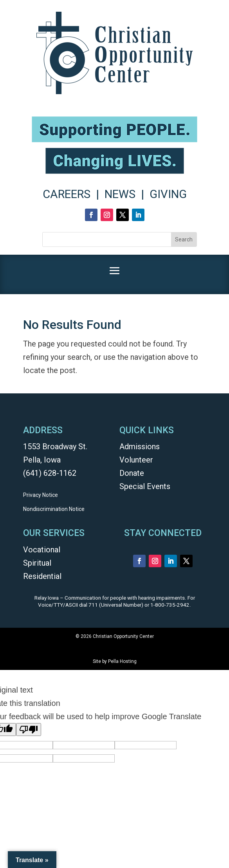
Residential (42, 576)
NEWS (120, 194)
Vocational (42, 550)
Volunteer (136, 460)
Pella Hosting (122, 661)
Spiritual (37, 563)
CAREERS (67, 194)
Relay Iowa (47, 598)
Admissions (140, 447)
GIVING (168, 194)
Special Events (145, 486)
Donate (132, 473)
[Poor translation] (29, 730)
